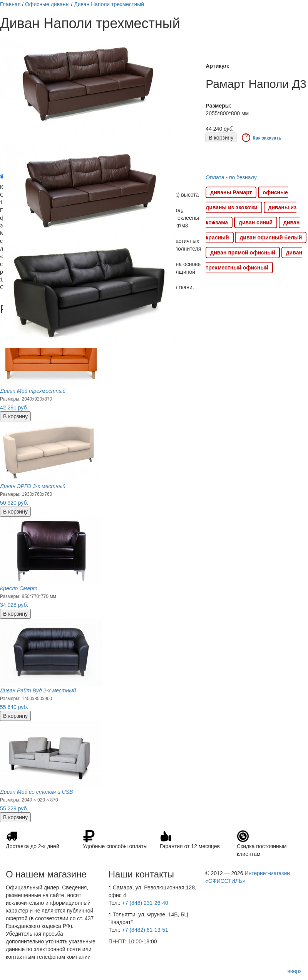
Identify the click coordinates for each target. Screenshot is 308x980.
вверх (294, 971)
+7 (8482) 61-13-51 (145, 930)
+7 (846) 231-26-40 (145, 903)
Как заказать (267, 138)
